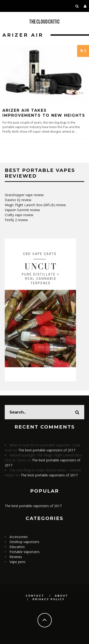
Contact (35, 596)
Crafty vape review (19, 215)
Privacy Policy (49, 599)
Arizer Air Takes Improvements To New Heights (44, 113)
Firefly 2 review (16, 220)
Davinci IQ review (18, 200)
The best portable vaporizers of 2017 (47, 450)
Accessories (19, 537)
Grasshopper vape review (24, 195)
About (61, 596)
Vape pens (17, 562)
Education (17, 547)
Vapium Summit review (22, 210)
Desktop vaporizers (24, 542)
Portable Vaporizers (25, 552)
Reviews (16, 557)
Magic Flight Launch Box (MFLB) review (35, 205)
